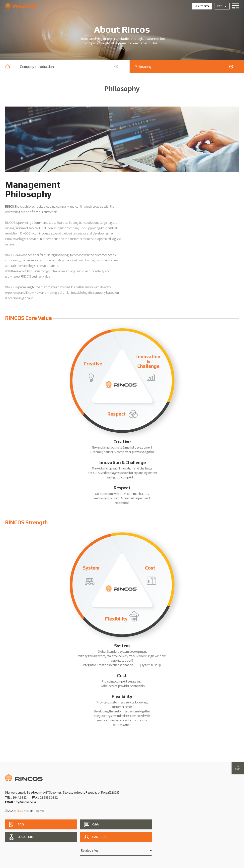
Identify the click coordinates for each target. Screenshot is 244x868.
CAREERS (99, 837)
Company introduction (37, 66)
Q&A (96, 824)
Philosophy (143, 66)
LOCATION (26, 837)
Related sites (202, 6)
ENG (220, 6)
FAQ (21, 824)
